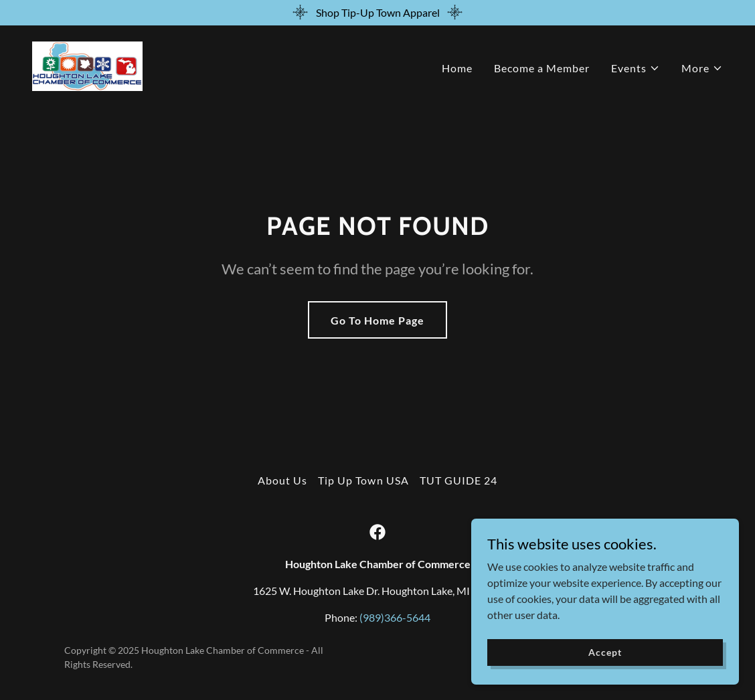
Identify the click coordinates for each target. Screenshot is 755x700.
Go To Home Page (377, 320)
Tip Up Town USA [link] (363, 480)
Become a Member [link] (542, 68)
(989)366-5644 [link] (395, 617)
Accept (605, 652)
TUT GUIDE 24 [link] (458, 480)
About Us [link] (282, 480)
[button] (636, 68)
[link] (87, 65)
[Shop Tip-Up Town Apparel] (377, 13)
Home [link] (457, 68)
